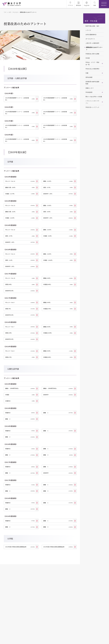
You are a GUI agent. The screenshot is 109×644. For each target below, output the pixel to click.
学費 (87, 73)
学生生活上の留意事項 (92, 69)
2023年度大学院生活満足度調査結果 (58, 547)
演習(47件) (20, 357)
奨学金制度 (89, 77)
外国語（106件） (58, 260)
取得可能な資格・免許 (92, 26)
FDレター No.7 (20, 327)
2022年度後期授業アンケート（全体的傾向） (58, 113)
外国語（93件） (58, 236)
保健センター (90, 88)
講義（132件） (58, 230)
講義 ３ (58, 455)
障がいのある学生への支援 (94, 97)
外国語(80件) (58, 285)
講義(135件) (58, 303)
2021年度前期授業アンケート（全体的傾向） (20, 126)
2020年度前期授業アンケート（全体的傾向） (20, 140)
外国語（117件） (20, 194)
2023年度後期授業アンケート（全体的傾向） (58, 99)
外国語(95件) (58, 357)
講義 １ (58, 413)
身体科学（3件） (58, 194)
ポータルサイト (90, 39)
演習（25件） (58, 212)
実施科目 (20, 413)
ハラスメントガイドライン (92, 102)
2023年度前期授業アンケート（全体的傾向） (20, 99)
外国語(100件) (58, 333)
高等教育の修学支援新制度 (92, 83)
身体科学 (58, 395)
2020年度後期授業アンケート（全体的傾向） (58, 140)
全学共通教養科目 (91, 35)
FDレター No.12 (20, 230)
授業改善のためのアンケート (94, 48)
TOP (5, 12)
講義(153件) (58, 351)
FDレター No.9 (20, 303)
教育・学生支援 (13, 12)
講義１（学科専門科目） (20, 389)
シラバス (88, 30)
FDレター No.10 (20, 278)
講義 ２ (20, 419)
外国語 (20, 395)
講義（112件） (58, 181)
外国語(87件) (58, 309)
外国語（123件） (20, 218)
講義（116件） (58, 206)
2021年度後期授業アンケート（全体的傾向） (58, 126)
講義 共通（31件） (20, 212)
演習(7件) (20, 309)
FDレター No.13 (20, 206)
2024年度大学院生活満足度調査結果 (20, 547)
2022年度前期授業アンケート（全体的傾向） (20, 113)
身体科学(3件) (20, 291)
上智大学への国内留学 (92, 43)
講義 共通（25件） (20, 188)
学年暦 (88, 58)
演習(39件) (20, 285)
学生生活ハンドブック (92, 107)
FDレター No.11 (20, 254)
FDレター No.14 (20, 181)
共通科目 (20, 401)
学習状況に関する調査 (92, 54)
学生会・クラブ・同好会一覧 (92, 63)
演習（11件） (20, 260)
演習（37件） (58, 188)
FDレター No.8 (20, 351)
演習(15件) (20, 333)
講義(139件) (58, 278)
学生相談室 (89, 92)
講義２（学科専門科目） (58, 389)
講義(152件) (58, 327)
